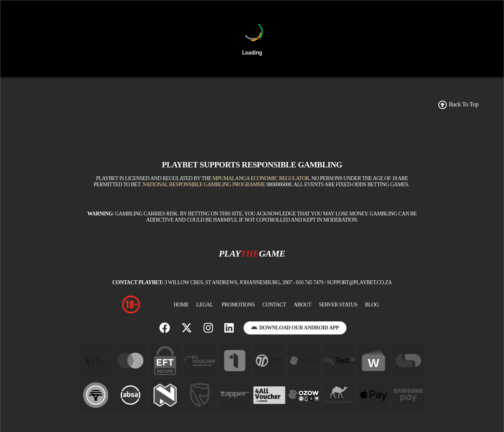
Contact (274, 305)
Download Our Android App (295, 328)
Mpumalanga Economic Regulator (261, 178)
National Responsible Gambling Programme (204, 185)
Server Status (338, 305)
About (302, 305)
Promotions (238, 305)
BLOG (372, 305)
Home (181, 305)
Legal (205, 305)
